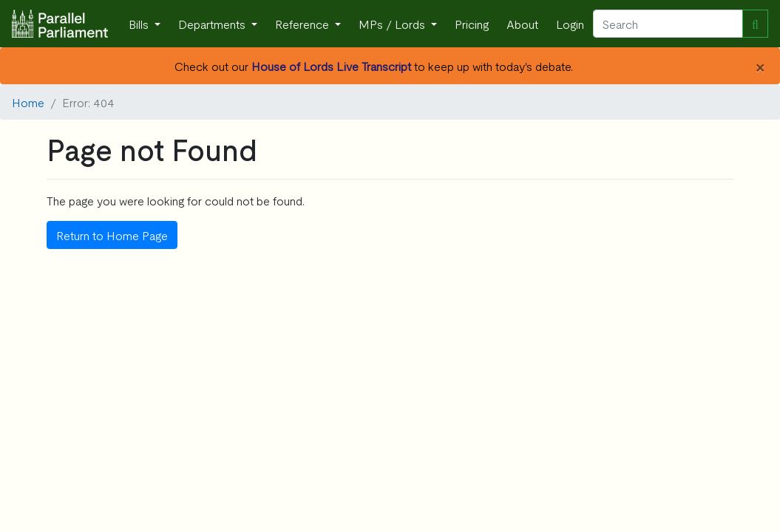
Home (28, 102)
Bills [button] (140, 24)
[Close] (760, 66)
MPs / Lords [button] (393, 24)
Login (570, 24)
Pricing (472, 24)
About (522, 24)
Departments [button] (213, 24)
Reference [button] (303, 24)
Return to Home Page (112, 235)
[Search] (668, 24)
